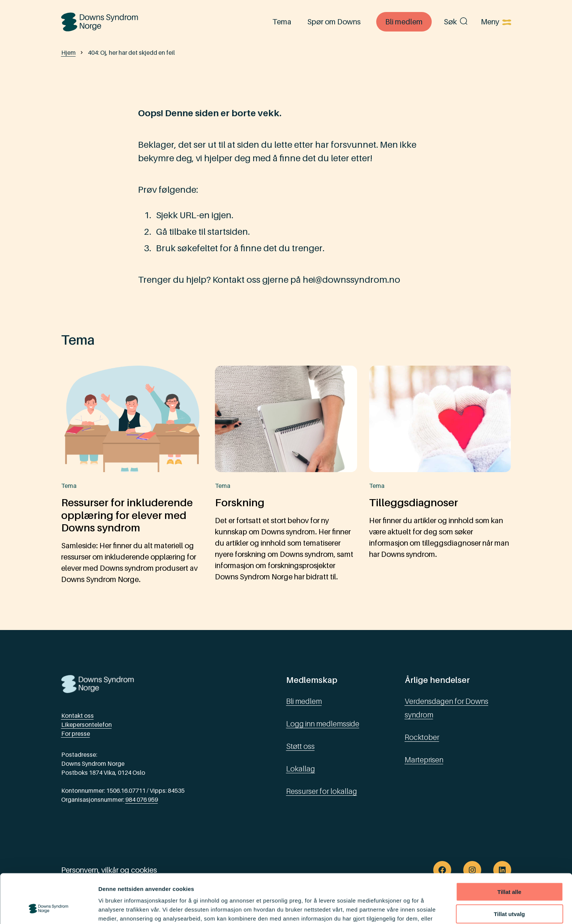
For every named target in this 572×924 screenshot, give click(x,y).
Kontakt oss (77, 715)
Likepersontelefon (86, 724)
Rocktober (422, 737)
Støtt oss (300, 746)
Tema (282, 22)
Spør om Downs (334, 22)
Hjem (68, 52)
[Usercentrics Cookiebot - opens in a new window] (49, 909)
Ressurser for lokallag (322, 791)
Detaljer (399, 909)
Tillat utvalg (509, 871)
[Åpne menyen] (496, 22)
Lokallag (301, 769)
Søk (456, 22)
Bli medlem (404, 22)
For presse (76, 733)
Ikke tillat (509, 893)
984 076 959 (142, 799)
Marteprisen (424, 760)
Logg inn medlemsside (323, 724)
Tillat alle (509, 849)
